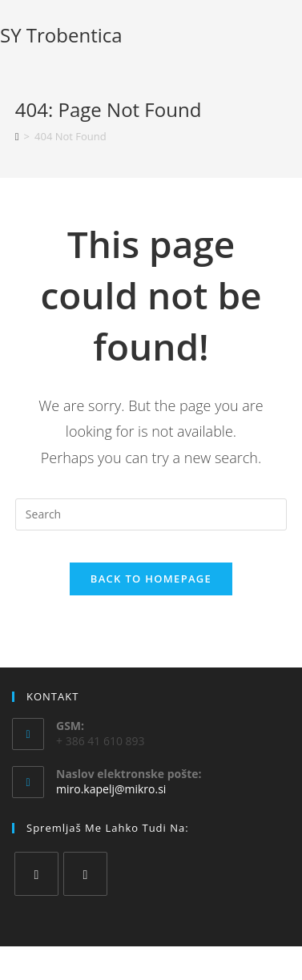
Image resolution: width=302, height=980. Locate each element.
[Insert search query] (151, 514)
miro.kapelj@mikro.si (111, 789)
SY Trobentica (61, 35)
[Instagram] (85, 874)
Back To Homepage (151, 579)
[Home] (17, 136)
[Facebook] (36, 874)
